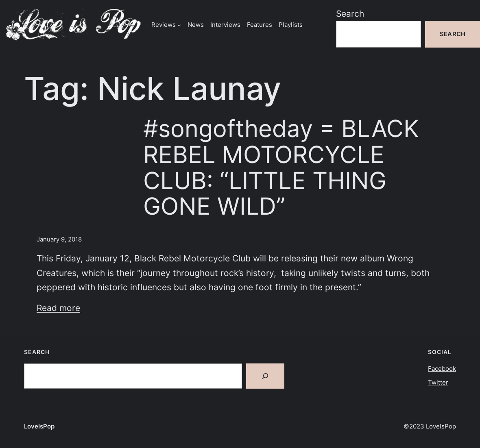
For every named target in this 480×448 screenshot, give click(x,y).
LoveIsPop (39, 426)
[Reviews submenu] (179, 25)
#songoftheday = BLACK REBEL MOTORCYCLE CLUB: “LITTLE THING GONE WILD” (281, 167)
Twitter (438, 382)
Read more (58, 308)
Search (350, 14)
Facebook (442, 369)
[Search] (265, 376)
